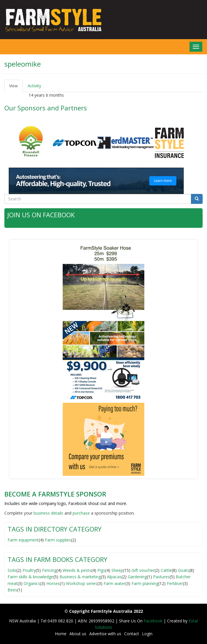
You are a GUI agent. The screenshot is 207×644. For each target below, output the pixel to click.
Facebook (154, 620)
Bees (12, 590)
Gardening (137, 577)
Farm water (114, 583)
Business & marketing (80, 577)
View (16, 87)
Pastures (161, 577)
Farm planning (145, 583)
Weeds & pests (77, 570)
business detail (47, 513)
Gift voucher (143, 570)
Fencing (49, 570)
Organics (32, 583)
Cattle (166, 570)
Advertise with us (105, 634)
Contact (132, 634)
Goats (184, 570)
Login (147, 634)
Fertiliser (175, 583)
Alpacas (114, 577)
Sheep (117, 570)
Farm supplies (58, 540)
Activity (34, 86)
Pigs (101, 570)
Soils (12, 570)
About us (78, 634)
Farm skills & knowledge (30, 577)
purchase (81, 513)
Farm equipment (23, 540)
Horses (53, 583)
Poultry (29, 570)
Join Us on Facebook (41, 215)
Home (61, 634)
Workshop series (82, 583)
